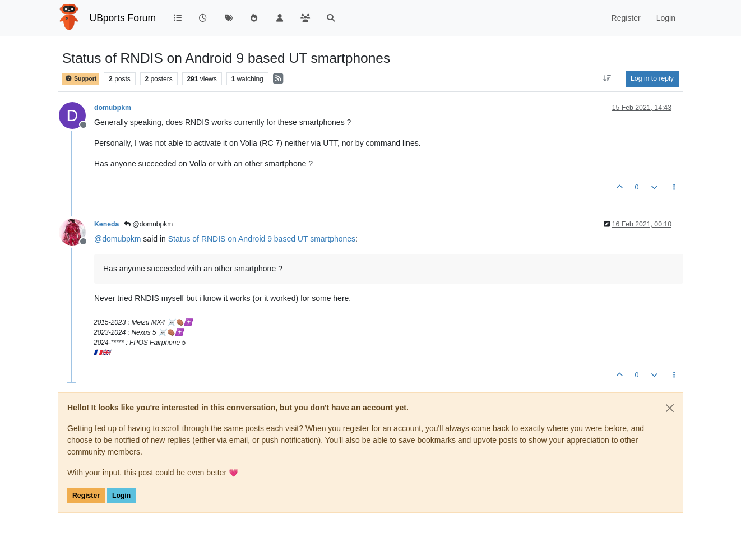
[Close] (670, 408)
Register (86, 496)
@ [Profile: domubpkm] (117, 239)
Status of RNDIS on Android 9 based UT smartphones (262, 239)
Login (121, 496)
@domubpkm (148, 224)
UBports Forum (123, 18)
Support (81, 79)
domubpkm (113, 108)
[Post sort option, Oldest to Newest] (607, 78)
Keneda (106, 224)
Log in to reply (652, 78)
